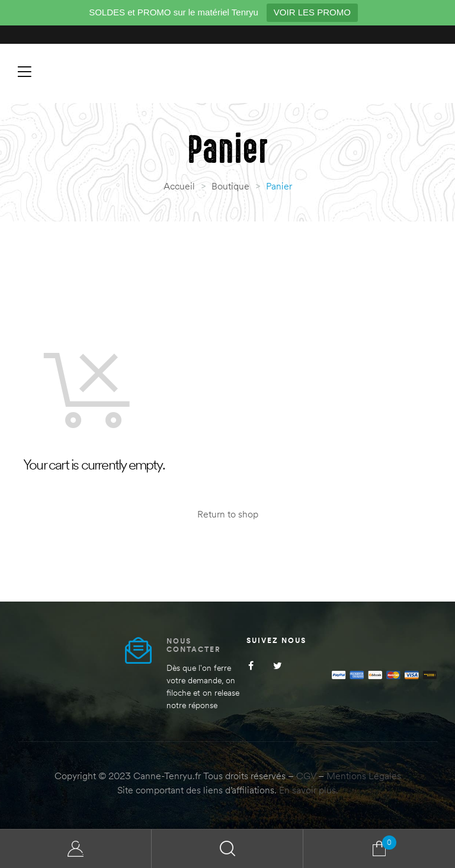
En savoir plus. (309, 790)
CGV (306, 776)
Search (227, 849)
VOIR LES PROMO (312, 12)
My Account (76, 849)
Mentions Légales (364, 776)
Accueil (179, 186)
